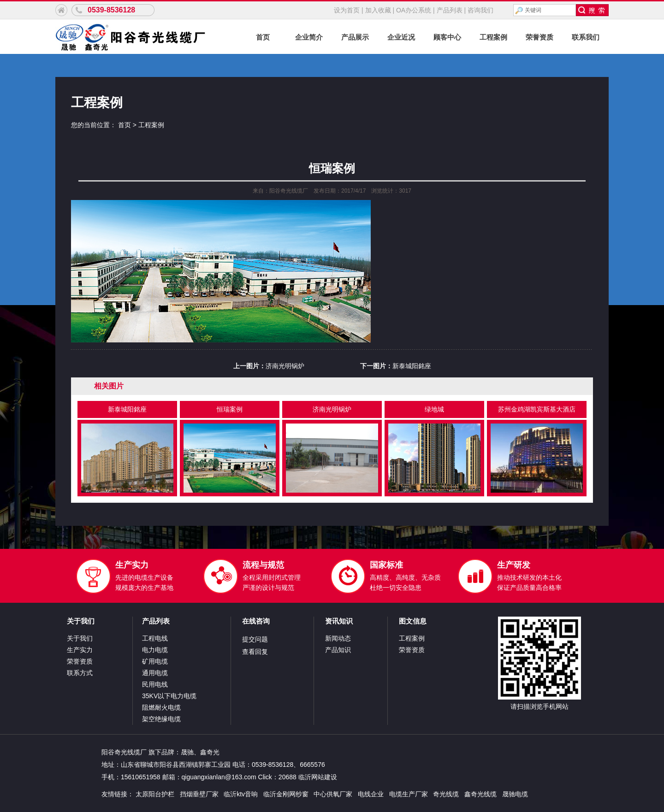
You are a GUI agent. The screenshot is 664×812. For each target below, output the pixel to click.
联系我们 (586, 37)
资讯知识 (339, 621)
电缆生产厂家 (409, 794)
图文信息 (413, 621)
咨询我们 (480, 10)
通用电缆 (155, 673)
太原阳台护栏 (155, 794)
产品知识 (338, 650)
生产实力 (80, 650)
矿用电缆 (155, 661)
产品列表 (450, 10)
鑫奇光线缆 (480, 794)
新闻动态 (338, 638)
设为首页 (347, 10)
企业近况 (401, 37)
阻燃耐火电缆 (161, 707)
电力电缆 (155, 650)
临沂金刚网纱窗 (286, 794)
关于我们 (81, 621)
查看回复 (255, 652)
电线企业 (371, 794)
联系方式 (80, 673)
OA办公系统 (414, 10)
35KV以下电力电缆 (169, 696)
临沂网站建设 (318, 777)
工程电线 (155, 638)
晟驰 (187, 752)
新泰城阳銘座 (412, 366)
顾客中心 (447, 37)
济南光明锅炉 (285, 366)
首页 (263, 37)
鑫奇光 (210, 752)
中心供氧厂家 (333, 794)
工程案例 (493, 37)
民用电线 (155, 684)
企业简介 (309, 37)
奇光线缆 (446, 794)
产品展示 (355, 37)
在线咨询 (256, 621)
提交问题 (255, 639)
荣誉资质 (539, 37)
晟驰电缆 (515, 794)
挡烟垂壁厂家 (199, 794)
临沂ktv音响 (241, 794)
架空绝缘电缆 (161, 719)
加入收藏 (378, 10)
